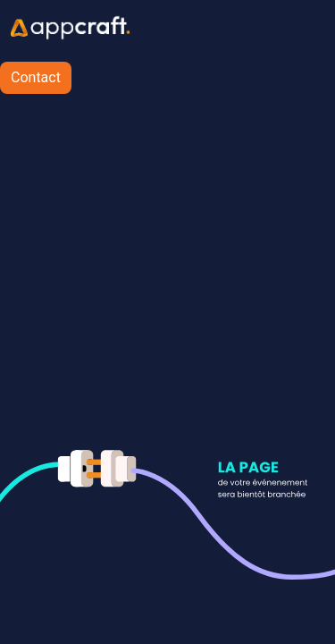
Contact (36, 77)
